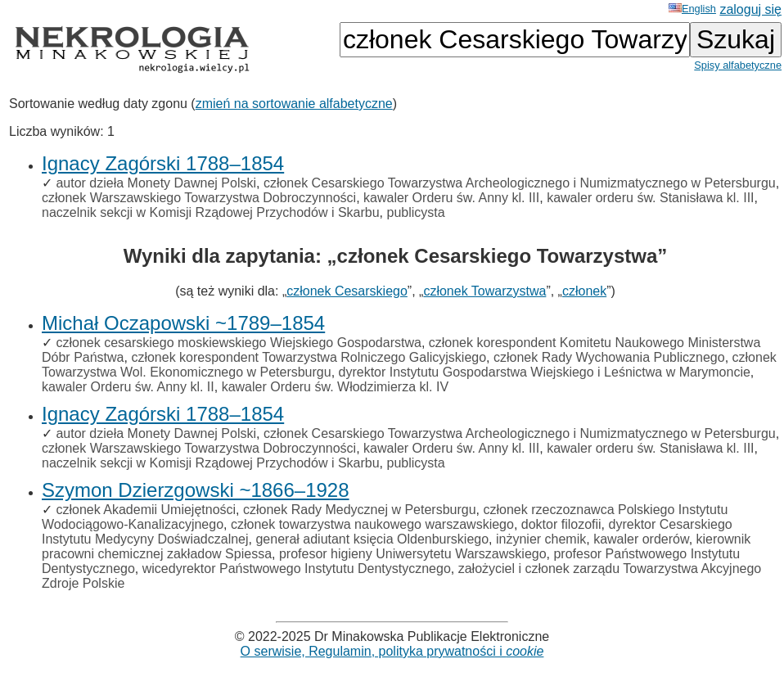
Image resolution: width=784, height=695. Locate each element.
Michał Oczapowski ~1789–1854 (183, 323)
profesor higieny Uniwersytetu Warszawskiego (413, 554)
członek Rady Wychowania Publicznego (609, 357)
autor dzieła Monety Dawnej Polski (156, 183)
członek (584, 291)
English (692, 9)
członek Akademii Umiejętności (146, 510)
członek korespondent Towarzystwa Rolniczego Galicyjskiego (309, 357)
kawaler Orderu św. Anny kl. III (451, 198)
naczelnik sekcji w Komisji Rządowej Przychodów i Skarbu (211, 212)
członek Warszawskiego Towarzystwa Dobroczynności (199, 198)
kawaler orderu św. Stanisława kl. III (650, 198)
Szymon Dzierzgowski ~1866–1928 (196, 490)
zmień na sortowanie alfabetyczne (294, 104)
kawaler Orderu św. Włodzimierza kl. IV (335, 387)
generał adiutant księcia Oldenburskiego (372, 539)
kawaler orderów (641, 539)
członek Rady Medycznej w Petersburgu (360, 510)
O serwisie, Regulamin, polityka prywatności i (392, 651)
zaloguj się (750, 9)
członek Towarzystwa (484, 291)
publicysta (416, 212)
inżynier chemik (541, 539)
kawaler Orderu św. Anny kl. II (128, 387)
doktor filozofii (561, 524)
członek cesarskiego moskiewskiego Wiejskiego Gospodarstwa (238, 343)
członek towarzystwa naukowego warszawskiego (372, 524)
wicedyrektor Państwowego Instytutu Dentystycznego (297, 569)
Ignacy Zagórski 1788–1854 (163, 163)
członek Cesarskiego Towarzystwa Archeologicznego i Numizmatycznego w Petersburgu (520, 183)
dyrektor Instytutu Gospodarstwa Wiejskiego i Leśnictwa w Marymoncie (545, 372)
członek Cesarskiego (347, 291)
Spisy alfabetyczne (738, 65)
